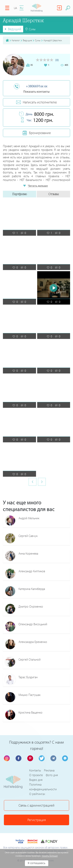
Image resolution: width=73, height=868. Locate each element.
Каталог (16, 40)
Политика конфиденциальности (43, 787)
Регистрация (37, 820)
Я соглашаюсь (36, 863)
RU (22, 8)
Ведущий (15, 29)
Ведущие (27, 40)
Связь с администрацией (36, 805)
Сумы (38, 40)
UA (15, 8)
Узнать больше (50, 856)
